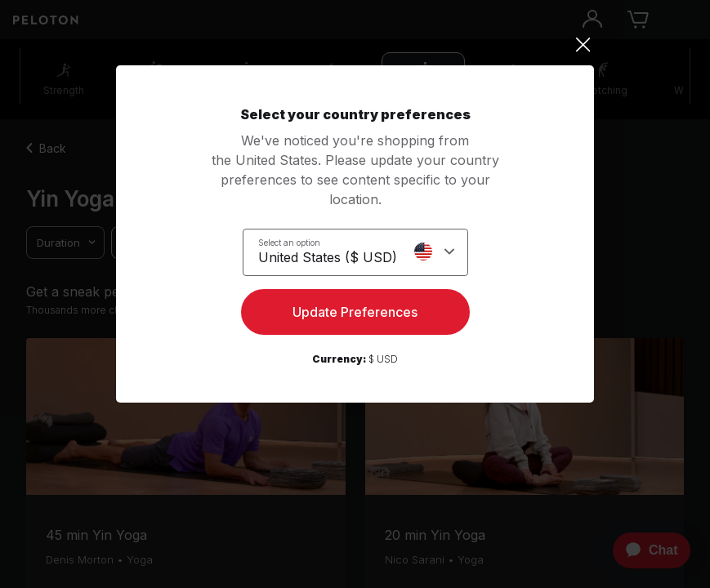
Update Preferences (355, 312)
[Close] (355, 45)
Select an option (289, 243)
